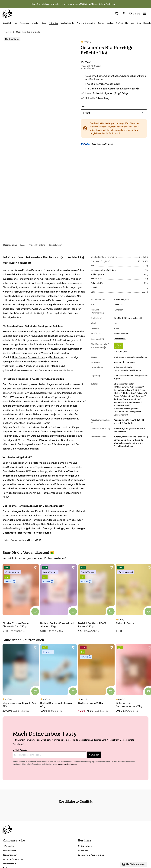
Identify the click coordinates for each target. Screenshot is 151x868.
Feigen (19, 366)
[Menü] (145, 13)
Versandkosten (88, 68)
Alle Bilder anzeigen (134, 864)
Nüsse (36, 427)
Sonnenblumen (37, 357)
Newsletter (55, 4)
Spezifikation (120, 339)
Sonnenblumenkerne (61, 463)
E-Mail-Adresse (20, 750)
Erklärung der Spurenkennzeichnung (130, 357)
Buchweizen (57, 357)
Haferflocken (19, 357)
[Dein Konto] (124, 14)
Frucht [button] (87, 113)
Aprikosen (30, 366)
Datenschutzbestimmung (67, 764)
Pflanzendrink (34, 397)
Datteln (54, 361)
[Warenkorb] (134, 14)
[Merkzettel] (117, 14)
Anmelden (94, 755)
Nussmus (30, 423)
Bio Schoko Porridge (64, 520)
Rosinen (45, 366)
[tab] (10, 245)
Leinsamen (18, 370)
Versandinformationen (124, 362)
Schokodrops (20, 427)
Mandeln (56, 366)
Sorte (83, 107)
